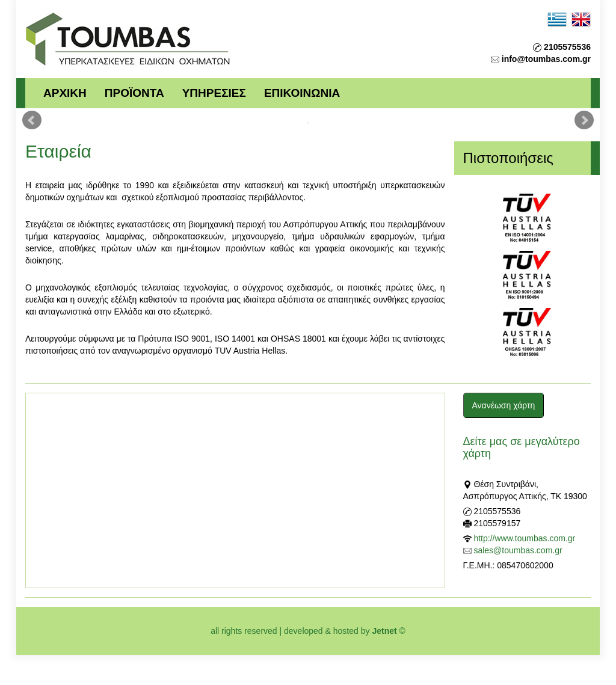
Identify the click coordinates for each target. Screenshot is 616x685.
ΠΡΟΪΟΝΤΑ (134, 93)
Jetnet (384, 631)
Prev (32, 120)
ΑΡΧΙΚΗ (65, 93)
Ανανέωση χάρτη (504, 405)
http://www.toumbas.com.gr (524, 538)
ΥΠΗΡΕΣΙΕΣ (214, 93)
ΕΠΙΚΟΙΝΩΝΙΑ (302, 93)
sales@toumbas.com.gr (518, 550)
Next (584, 120)
